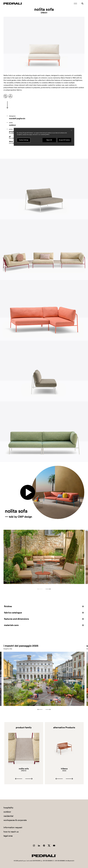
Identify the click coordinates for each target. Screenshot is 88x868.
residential (8, 816)
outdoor (12, 125)
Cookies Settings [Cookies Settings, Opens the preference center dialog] (24, 140)
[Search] (82, 4)
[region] (44, 137)
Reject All (49, 140)
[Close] (71, 130)
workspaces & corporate (15, 820)
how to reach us (11, 832)
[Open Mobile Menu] (75, 4)
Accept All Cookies (64, 140)
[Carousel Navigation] (44, 589)
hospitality (8, 808)
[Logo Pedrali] (13, 4)
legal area (8, 836)
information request (13, 827)
